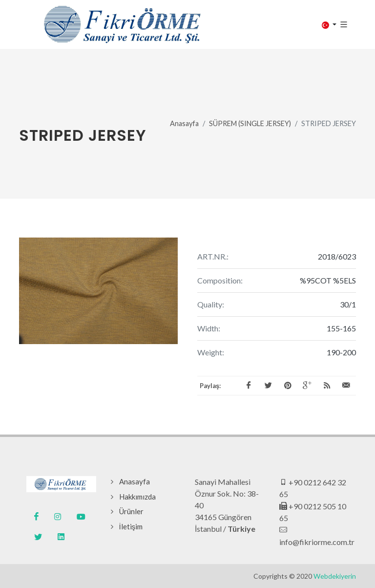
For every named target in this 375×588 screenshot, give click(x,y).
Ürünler (131, 511)
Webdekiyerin (335, 576)
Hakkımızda (137, 497)
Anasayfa (184, 123)
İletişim (131, 526)
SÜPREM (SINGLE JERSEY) (250, 123)
